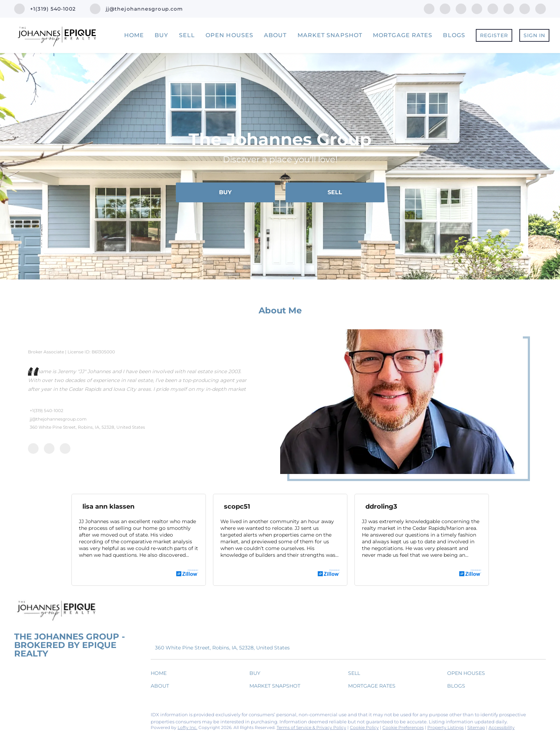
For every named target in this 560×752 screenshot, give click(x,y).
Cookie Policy (364, 727)
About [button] (275, 35)
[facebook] (429, 8)
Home (134, 35)
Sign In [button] (535, 35)
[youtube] (509, 8)
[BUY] (225, 192)
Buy (161, 35)
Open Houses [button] (229, 35)
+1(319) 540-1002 (47, 410)
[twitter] (461, 8)
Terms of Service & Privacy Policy (311, 727)
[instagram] (493, 8)
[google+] (541, 8)
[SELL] (335, 192)
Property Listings (446, 727)
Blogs (454, 35)
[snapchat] (525, 8)
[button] (160, 675)
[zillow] (477, 8)
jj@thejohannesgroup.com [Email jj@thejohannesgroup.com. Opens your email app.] (58, 419)
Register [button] (494, 35)
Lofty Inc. (187, 727)
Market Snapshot (330, 35)
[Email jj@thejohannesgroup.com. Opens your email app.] (136, 9)
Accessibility (502, 727)
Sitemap (476, 727)
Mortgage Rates (403, 35)
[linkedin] (445, 8)
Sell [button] (187, 35)
